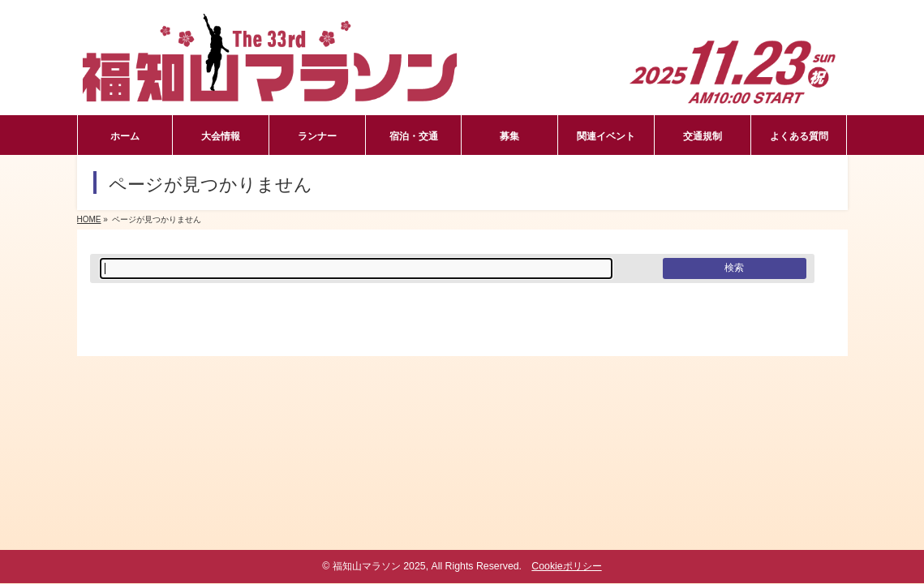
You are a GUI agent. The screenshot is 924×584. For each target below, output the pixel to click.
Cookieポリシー (566, 566)
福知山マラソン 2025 (379, 566)
